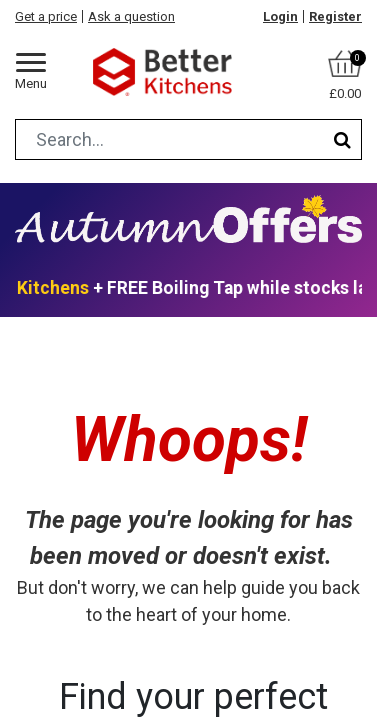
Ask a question (131, 16)
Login (280, 16)
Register (335, 16)
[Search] (342, 139)
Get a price (46, 16)
